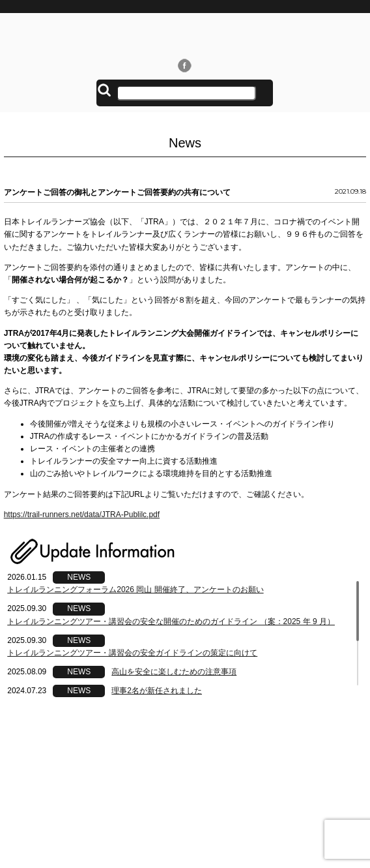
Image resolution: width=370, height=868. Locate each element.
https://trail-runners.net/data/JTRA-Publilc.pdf (82, 515)
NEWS (79, 577)
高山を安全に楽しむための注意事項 (174, 672)
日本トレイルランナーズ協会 (185, 35)
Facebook (185, 66)
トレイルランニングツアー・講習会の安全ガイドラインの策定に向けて (132, 653)
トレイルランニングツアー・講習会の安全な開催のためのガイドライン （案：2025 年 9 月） (171, 621)
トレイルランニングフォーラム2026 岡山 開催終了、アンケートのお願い (135, 590)
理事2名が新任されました (157, 691)
